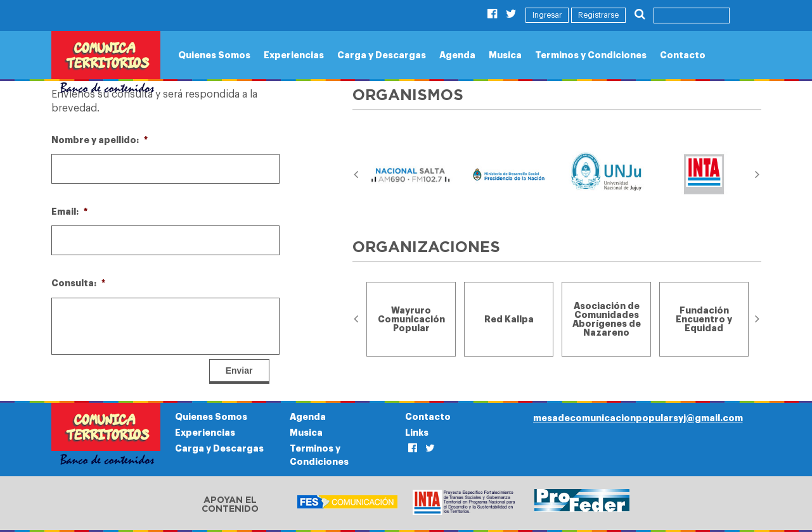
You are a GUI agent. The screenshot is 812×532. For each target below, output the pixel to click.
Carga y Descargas (382, 55)
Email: (69, 212)
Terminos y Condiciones (591, 55)
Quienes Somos (214, 55)
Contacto (683, 55)
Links (417, 433)
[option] (411, 175)
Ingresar (547, 15)
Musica (505, 55)
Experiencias (294, 55)
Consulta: (78, 283)
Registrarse (598, 15)
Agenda (457, 55)
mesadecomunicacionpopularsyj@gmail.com (638, 418)
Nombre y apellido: (100, 140)
